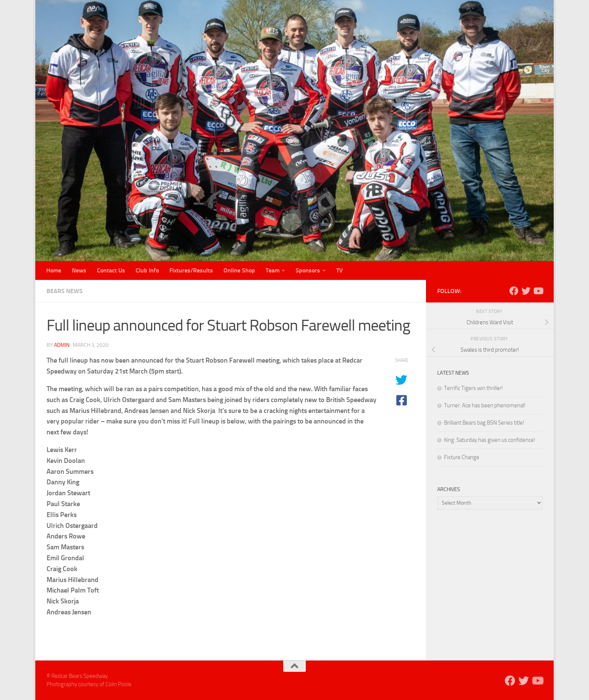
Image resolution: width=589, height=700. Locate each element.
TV (340, 270)
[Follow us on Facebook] (514, 291)
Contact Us (111, 270)
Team (273, 270)
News (79, 270)
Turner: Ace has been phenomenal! (485, 405)
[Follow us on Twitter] (526, 291)
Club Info (147, 270)
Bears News (65, 291)
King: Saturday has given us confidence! (490, 440)
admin (62, 345)
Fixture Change (462, 457)
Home (54, 270)
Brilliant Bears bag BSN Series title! (484, 423)
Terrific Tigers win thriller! (473, 388)
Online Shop (239, 270)
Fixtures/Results (191, 270)
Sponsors (308, 270)
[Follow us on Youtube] (538, 291)
